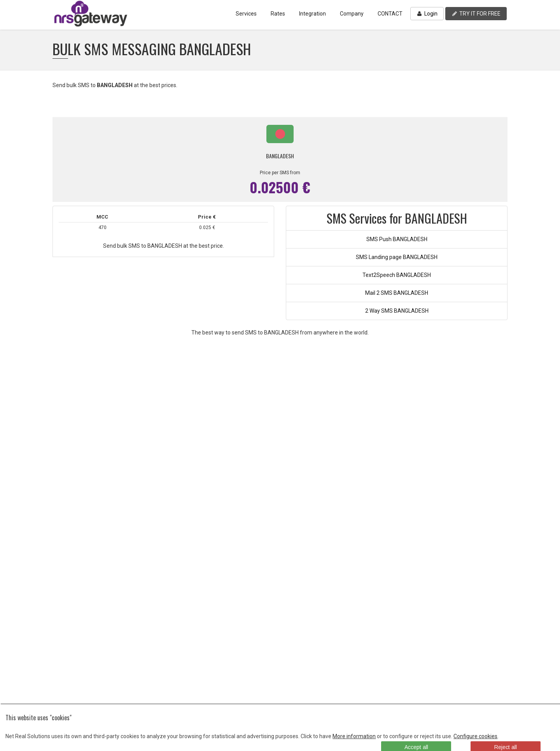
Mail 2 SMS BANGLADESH (397, 293)
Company (352, 14)
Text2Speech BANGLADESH (397, 275)
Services (246, 14)
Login (427, 14)
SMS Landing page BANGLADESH (397, 257)
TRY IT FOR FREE (476, 14)
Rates (278, 14)
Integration (312, 14)
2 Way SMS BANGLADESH (397, 311)
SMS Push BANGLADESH (397, 239)
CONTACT (390, 14)
